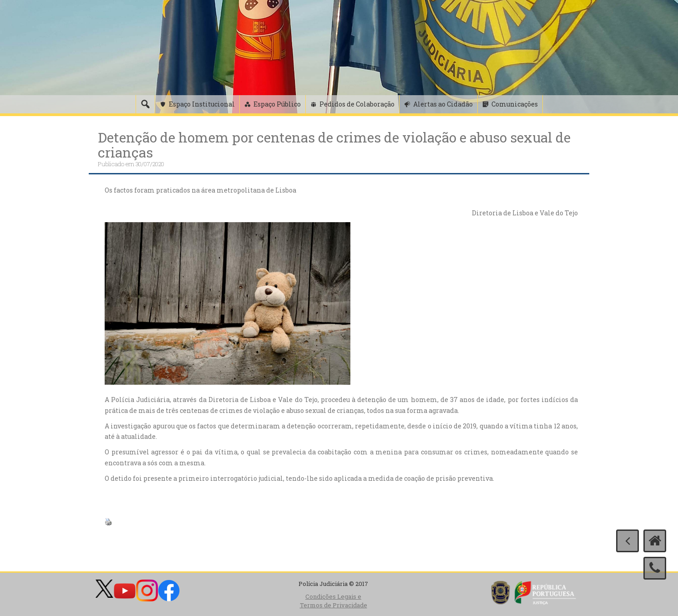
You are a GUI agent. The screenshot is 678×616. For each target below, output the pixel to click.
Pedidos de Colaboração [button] (357, 104)
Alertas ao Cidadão (443, 104)
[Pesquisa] (145, 104)
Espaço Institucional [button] (202, 104)
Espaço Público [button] (277, 104)
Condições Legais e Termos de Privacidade (334, 601)
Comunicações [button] (515, 104)
